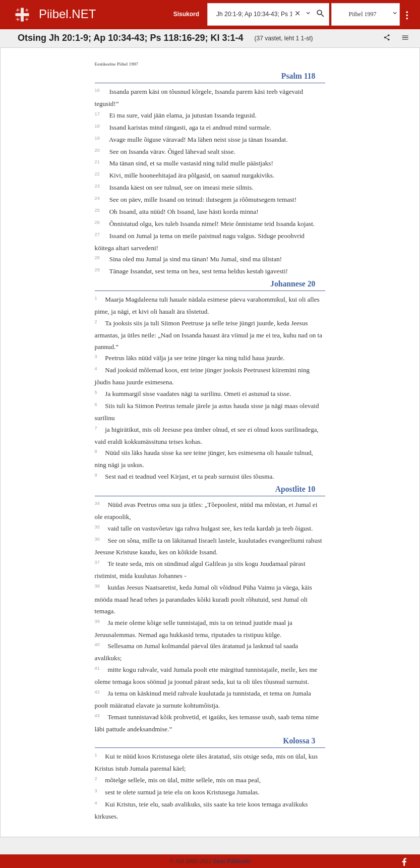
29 (98, 270)
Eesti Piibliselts (232, 861)
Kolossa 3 (299, 741)
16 (98, 90)
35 (98, 527)
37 (98, 562)
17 (98, 114)
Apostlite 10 (295, 489)
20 (98, 150)
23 (98, 186)
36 (98, 539)
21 (98, 162)
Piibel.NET (67, 14)
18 (98, 126)
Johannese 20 (293, 284)
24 (98, 198)
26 (98, 222)
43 (98, 716)
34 (98, 503)
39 (98, 621)
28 (98, 258)
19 (98, 138)
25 (98, 210)
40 (98, 645)
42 (98, 692)
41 (98, 668)
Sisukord (186, 14)
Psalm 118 (298, 76)
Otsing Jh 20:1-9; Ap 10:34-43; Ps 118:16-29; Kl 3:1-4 (131, 38)
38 (98, 586)
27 (98, 235)
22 (98, 174)
